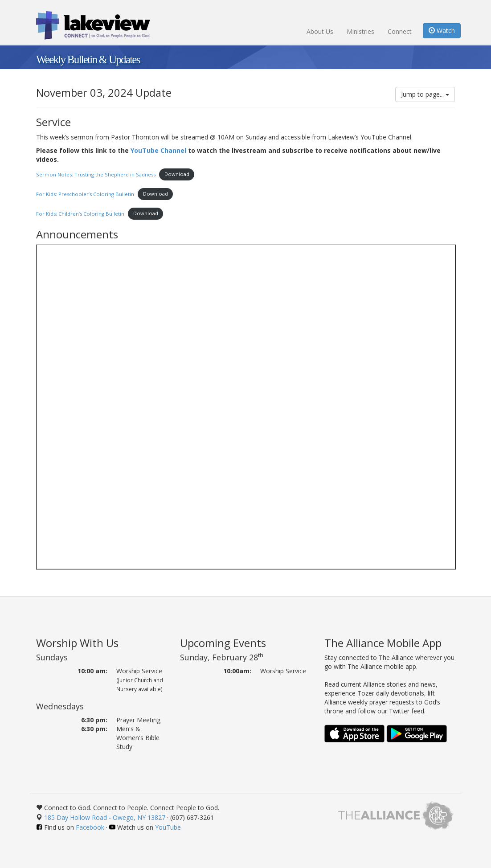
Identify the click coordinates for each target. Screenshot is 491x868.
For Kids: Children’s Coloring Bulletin (80, 213)
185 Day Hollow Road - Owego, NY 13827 (105, 817)
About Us (320, 31)
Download (177, 174)
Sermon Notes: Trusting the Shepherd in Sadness (96, 174)
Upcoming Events (223, 643)
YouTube (168, 827)
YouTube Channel (158, 150)
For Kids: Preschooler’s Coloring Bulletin (85, 194)
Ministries (360, 31)
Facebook (90, 827)
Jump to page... (425, 94)
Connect (400, 31)
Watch (442, 31)
